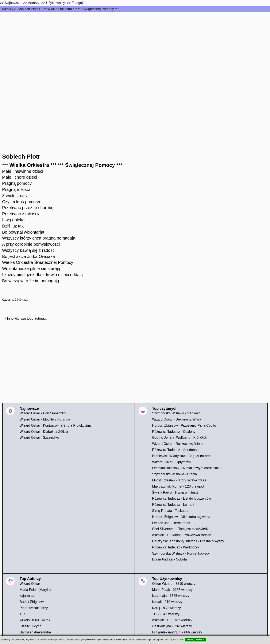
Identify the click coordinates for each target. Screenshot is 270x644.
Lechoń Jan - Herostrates (171, 523)
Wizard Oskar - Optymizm (171, 462)
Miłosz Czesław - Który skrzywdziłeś (179, 480)
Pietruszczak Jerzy (34, 608)
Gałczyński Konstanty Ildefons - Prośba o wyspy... (189, 541)
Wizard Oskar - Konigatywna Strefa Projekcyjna (55, 425)
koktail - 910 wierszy (167, 602)
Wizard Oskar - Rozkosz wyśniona (178, 444)
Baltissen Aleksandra (35, 632)
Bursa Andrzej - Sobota (169, 559)
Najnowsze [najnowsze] (13, 3)
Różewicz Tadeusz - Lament (173, 505)
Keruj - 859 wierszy (166, 608)
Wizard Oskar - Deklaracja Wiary (177, 419)
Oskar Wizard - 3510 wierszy (174, 584)
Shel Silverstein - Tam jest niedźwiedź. (181, 529)
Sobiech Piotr (28, 9)
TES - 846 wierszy (166, 614)
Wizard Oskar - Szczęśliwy (40, 438)
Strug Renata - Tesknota (170, 511)
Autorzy (7, 9)
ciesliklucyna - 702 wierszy (172, 626)
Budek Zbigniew (32, 602)
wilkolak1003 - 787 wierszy (172, 620)
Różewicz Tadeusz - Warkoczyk (176, 547)
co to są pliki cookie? (174, 640)
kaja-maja (27, 596)
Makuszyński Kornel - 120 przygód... (179, 486)
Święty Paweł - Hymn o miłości (175, 493)
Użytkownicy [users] (56, 3)
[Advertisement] (135, 44)
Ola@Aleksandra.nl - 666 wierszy (177, 632)
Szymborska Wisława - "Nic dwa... (178, 413)
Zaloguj (77, 3)
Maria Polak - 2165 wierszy (172, 590)
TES (23, 614)
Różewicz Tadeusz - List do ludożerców (182, 498)
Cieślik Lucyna (30, 626)
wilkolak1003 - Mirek (35, 620)
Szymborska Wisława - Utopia (175, 474)
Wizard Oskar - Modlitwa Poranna (45, 419)
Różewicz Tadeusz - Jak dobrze (176, 450)
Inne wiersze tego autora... (27, 319)
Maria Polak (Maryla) (35, 590)
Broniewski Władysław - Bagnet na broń (182, 456)
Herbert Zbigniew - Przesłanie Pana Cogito (184, 425)
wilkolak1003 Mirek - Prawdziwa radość (182, 535)
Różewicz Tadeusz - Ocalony (174, 432)
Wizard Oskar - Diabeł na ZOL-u (44, 432)
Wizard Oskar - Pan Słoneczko (43, 413)
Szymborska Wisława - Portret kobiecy (181, 553)
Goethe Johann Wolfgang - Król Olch (180, 438)
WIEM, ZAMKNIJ (195, 640)
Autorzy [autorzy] (34, 3)
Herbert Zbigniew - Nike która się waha (181, 517)
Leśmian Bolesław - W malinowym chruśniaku (186, 468)
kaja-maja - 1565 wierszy (171, 596)
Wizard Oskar (30, 584)
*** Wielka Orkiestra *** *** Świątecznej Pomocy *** (81, 9)
